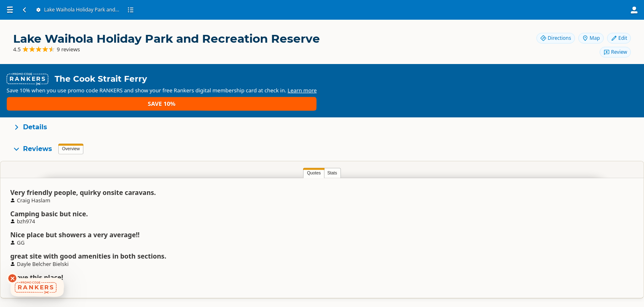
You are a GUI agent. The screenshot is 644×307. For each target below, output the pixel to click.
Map (591, 38)
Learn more (494, 78)
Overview (71, 124)
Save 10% (535, 78)
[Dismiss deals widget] (12, 278)
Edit (619, 38)
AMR (559, 183)
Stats (89, 148)
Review (615, 52)
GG (413, 183)
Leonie (267, 183)
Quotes (71, 148)
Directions (556, 38)
